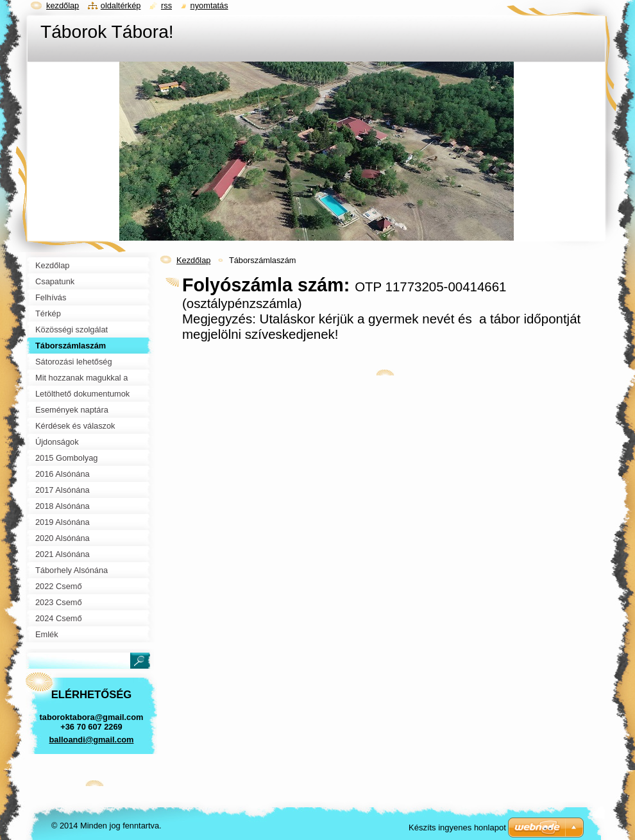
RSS (166, 5)
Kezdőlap (193, 260)
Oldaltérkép (121, 5)
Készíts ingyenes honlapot (457, 827)
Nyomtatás (209, 5)
